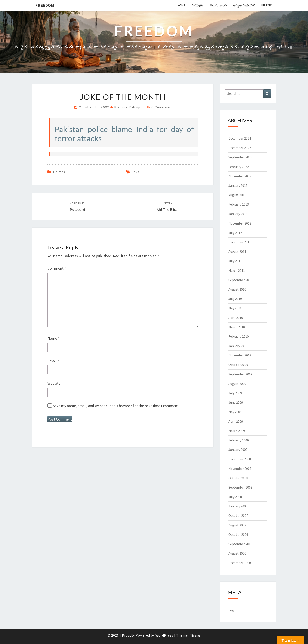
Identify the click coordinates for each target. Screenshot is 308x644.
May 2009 (235, 412)
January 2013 (238, 214)
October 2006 (238, 534)
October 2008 (238, 478)
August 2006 (237, 553)
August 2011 (237, 251)
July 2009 (235, 393)
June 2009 (236, 402)
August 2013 (237, 195)
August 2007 (237, 525)
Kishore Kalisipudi (130, 107)
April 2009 (236, 421)
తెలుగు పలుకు (218, 5)
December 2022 (240, 148)
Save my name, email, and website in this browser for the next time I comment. (116, 406)
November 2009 (240, 355)
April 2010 (236, 318)
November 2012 (240, 223)
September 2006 (240, 544)
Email (53, 361)
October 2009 (238, 365)
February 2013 (239, 204)
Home (181, 5)
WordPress (164, 635)
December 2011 (240, 242)
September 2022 (240, 157)
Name (54, 338)
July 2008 (235, 497)
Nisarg (195, 635)
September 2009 (240, 374)
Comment (57, 268)
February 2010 (239, 336)
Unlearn (267, 5)
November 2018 (240, 176)
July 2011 (235, 261)
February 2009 (239, 440)
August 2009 (237, 384)
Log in (233, 610)
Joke (135, 172)
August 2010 (237, 289)
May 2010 (235, 308)
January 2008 (238, 506)
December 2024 (240, 138)
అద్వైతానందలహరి (244, 5)
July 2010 (235, 299)
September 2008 (240, 487)
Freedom (45, 5)
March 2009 (237, 431)
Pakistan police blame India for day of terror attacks (124, 134)
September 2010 (240, 280)
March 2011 (237, 270)
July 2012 (235, 233)
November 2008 (240, 469)
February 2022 (239, 167)
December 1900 (240, 563)
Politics (59, 172)
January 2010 (238, 346)
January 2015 (238, 185)
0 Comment (161, 107)
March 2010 (237, 327)
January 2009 (238, 450)
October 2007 (238, 515)
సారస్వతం (197, 5)
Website (54, 383)
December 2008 (240, 459)
